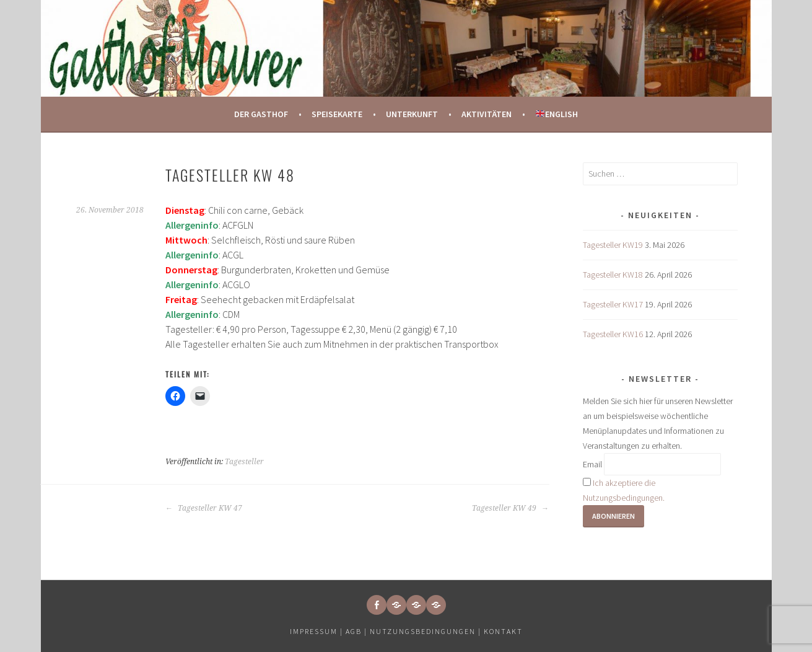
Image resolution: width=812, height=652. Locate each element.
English (557, 114)
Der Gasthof (261, 114)
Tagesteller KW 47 (204, 508)
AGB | (356, 631)
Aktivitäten (487, 114)
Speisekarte (337, 114)
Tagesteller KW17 (613, 304)
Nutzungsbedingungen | (427, 631)
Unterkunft (412, 114)
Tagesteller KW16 (613, 334)
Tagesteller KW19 (613, 245)
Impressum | (318, 631)
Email (592, 464)
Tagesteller (244, 462)
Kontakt (503, 631)
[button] (396, 605)
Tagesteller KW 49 (510, 508)
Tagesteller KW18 (613, 275)
